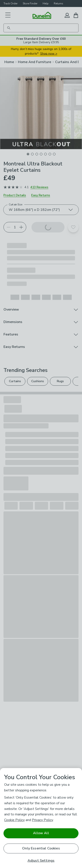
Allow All (41, 833)
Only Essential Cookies (41, 848)
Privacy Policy (42, 820)
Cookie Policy (14, 820)
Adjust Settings (41, 861)
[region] (41, 818)
